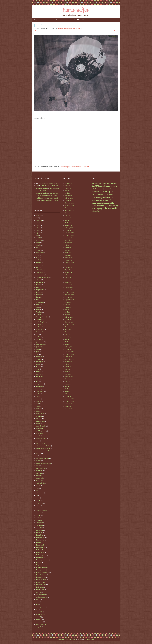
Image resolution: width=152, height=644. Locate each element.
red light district (40, 483)
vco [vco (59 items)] (109, 209)
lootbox (38, 411)
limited (38, 406)
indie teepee (39, 386)
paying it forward (41, 468)
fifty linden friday (41, 327)
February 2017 (69, 258)
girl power (39, 357)
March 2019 (68, 196)
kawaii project (40, 391)
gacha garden (40, 342)
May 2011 (68, 386)
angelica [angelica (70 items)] (102, 183)
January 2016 (69, 290)
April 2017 (68, 253)
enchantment (40, 302)
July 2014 (68, 334)
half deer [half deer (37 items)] (113, 192)
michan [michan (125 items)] (107, 197)
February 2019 (69, 198)
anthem (38, 228)
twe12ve (38, 600)
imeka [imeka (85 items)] (100, 195)
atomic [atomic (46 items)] (107, 183)
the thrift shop (40, 587)
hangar (38, 369)
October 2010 (69, 404)
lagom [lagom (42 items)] (115, 195)
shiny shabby (39, 503)
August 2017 (68, 243)
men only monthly (41, 426)
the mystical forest (41, 575)
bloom (38, 255)
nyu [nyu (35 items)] (103, 200)
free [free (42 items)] (99, 192)
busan (38, 267)
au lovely (38, 238)
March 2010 (68, 409)
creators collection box (42, 277)
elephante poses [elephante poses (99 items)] (110, 186)
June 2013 (68, 367)
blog (37, 248)
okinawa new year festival (43, 446)
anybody (38, 230)
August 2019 (69, 183)
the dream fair (40, 552)
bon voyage (39, 262)
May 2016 (68, 280)
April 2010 (68, 406)
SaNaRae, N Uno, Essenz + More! (50, 186)
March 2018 (68, 225)
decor (38, 287)
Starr (37, 186)
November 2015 (69, 295)
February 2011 (69, 394)
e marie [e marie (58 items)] (102, 189)
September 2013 (70, 359)
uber (37, 602)
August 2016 (68, 272)
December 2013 (69, 352)
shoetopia (39, 508)
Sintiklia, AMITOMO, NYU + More (50, 183)
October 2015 (69, 297)
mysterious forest (41, 438)
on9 (37, 456)
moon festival (40, 434)
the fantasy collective (42, 560)
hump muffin (76, 9)
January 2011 (69, 396)
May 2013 (68, 369)
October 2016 (69, 268)
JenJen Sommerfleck (42, 188)
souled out (39, 520)
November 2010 (70, 401)
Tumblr (77, 20)
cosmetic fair (40, 272)
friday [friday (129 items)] (107, 192)
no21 (37, 441)
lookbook (38, 409)
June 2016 (68, 277)
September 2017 (70, 240)
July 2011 (67, 382)
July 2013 (68, 364)
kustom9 (38, 401)
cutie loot (39, 280)
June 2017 (68, 248)
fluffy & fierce (40, 329)
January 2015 (69, 320)
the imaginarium (41, 570)
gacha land (39, 347)
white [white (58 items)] (94, 211)
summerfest (40, 525)
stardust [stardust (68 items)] (101, 206)
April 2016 (68, 282)
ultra (37, 605)
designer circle (40, 290)
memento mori (40, 421)
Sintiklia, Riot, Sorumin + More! (49, 201)
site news (39, 513)
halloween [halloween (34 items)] (94, 195)
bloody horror (40, 253)
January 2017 (69, 260)
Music (69, 20)
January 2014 (69, 349)
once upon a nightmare (43, 458)
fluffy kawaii (39, 332)
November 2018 (70, 206)
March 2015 (68, 315)
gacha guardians (41, 344)
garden (38, 349)
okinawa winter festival (42, 451)
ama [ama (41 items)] (97, 183)
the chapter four (41, 538)
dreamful (39, 297)
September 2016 (70, 270)
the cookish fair (40, 540)
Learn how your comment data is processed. (74, 167)
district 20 (39, 292)
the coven (39, 543)
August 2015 (68, 302)
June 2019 (68, 188)
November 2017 (69, 235)
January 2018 (69, 230)
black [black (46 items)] (116, 183)
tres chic (38, 592)
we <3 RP (38, 617)
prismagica (39, 481)
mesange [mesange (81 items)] (99, 198)
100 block (39, 215)
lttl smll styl (39, 416)
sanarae (38, 500)
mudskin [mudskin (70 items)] (99, 200)
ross (37, 491)
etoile (37, 307)
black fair (38, 245)
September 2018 (70, 210)
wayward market (41, 614)
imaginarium (40, 384)
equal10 (38, 305)
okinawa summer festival (43, 448)
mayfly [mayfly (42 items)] (94, 198)
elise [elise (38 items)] (98, 189)
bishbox (38, 243)
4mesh (38, 223)
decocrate (39, 285)
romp (38, 488)
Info (62, 20)
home (38, 379)
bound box (39, 265)
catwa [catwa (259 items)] (96, 186)
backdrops (39, 240)
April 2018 (68, 223)
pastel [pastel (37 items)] (106, 200)
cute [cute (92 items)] (101, 186)
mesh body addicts (41, 431)
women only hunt (41, 624)
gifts (37, 354)
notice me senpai (41, 443)
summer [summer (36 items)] (106, 206)
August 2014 (69, 332)
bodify (38, 260)
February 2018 (69, 228)
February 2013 (69, 377)
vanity (38, 609)
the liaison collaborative (42, 572)
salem (38, 498)
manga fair (39, 419)
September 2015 (70, 300)
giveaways (39, 359)
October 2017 (69, 238)
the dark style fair (41, 550)
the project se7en (41, 577)
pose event (39, 473)
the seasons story (41, 580)
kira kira (38, 394)
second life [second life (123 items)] (109, 203)
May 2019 (68, 191)
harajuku (38, 372)
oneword (38, 461)
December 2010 (70, 399)
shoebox (38, 505)
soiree (38, 518)
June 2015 (68, 307)
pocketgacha (40, 471)
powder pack (40, 478)
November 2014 (70, 324)
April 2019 (68, 193)
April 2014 (68, 342)
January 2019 (69, 201)
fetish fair (39, 324)
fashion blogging (41, 322)
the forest (39, 562)
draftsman (39, 295)
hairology (39, 367)
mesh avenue (40, 429)
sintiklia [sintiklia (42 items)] (94, 206)
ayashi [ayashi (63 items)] (112, 183)
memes (38, 424)
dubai (37, 300)
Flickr (56, 20)
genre (38, 352)
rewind (38, 486)
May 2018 (68, 220)
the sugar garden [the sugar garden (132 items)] (100, 208)
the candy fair (40, 535)
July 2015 (68, 305)
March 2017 (68, 255)
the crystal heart (40, 547)
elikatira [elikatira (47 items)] (94, 189)
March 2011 (68, 391)
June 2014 (68, 337)
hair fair (38, 364)
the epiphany (39, 557)
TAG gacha (39, 528)
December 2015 (69, 292)
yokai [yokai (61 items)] (98, 211)
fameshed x (39, 314)
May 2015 (68, 310)
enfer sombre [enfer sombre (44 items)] (109, 189)
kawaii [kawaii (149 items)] (110, 194)
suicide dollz (39, 523)
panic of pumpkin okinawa (43, 463)
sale (37, 495)
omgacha (39, 453)
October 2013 (69, 357)
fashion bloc (39, 320)
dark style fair (40, 282)
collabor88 (39, 270)
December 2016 (69, 263)
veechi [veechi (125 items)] (114, 208)
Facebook (47, 20)
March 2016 (68, 285)
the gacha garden (41, 565)
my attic (38, 436)
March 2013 (68, 374)
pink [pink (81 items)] (110, 200)
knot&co (38, 396)
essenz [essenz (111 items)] (95, 192)
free (37, 334)
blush (37, 258)
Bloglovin (37, 20)
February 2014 (69, 347)
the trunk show (40, 590)
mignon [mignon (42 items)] (113, 198)
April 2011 (68, 389)
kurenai (38, 399)
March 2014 (68, 344)
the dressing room (41, 555)
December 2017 (69, 233)
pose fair (38, 476)
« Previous (37, 31)
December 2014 (70, 322)
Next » (116, 31)
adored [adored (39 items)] (94, 183)
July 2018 (68, 215)
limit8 (38, 404)
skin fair (38, 515)
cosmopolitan (40, 275)
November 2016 (69, 265)
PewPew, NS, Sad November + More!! (70, 28)
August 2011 (68, 379)
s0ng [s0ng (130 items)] (102, 203)
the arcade (39, 533)
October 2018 (69, 208)
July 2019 (68, 186)
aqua (37, 235)
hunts (38, 381)
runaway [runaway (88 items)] (95, 203)
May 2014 (68, 339)
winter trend (40, 622)
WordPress (87, 20)
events (38, 310)
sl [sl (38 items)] (97, 206)
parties (38, 466)
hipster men (39, 376)
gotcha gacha (40, 362)
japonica (38, 389)
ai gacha (38, 225)
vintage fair (39, 612)
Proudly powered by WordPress (66, 639)
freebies (38, 337)
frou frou (39, 339)
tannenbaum (40, 530)
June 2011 (68, 384)
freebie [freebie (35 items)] (103, 192)
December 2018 (70, 203)
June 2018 (68, 218)
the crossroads (40, 545)
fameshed (39, 312)
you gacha (39, 627)
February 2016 (69, 287)
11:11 (37, 218)
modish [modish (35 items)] (94, 200)
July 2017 (68, 245)
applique (38, 233)
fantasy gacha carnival (42, 317)
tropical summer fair (42, 597)
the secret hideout (41, 585)
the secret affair (40, 582)
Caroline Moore (90, 639)
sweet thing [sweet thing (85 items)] (113, 206)
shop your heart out (41, 510)
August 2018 (69, 213)
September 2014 (70, 330)
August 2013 (68, 362)
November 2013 (69, 354)
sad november (40, 493)
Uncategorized (40, 607)
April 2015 (68, 312)
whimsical (39, 619)
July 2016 (68, 275)
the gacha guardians (42, 567)
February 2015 (69, 317)
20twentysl (39, 220)
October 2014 (69, 327)
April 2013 (68, 372)
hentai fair (39, 374)
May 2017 (68, 250)
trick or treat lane (41, 595)
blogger (38, 250)
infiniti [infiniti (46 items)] (104, 195)
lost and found (40, 414)
